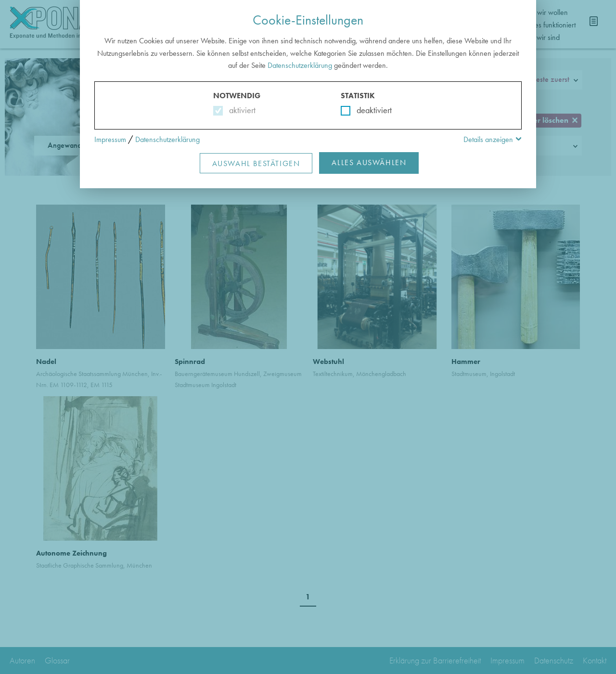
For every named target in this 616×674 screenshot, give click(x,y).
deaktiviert (368, 110)
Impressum (110, 139)
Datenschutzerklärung (300, 65)
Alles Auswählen (369, 162)
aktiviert (240, 110)
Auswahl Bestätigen (256, 163)
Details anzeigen (488, 139)
